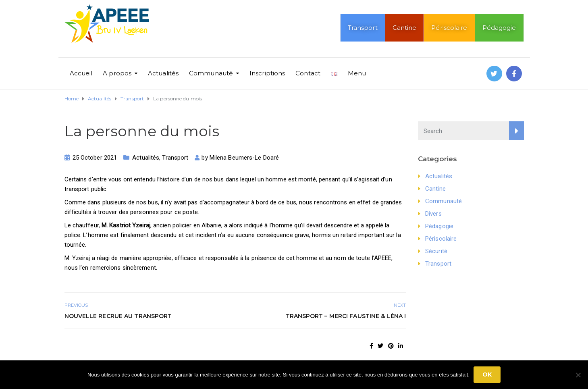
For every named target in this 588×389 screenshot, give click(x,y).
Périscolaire (449, 28)
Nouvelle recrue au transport (118, 316)
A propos (117, 73)
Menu (357, 73)
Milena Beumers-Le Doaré (244, 158)
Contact (308, 73)
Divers (433, 214)
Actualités (163, 73)
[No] (578, 375)
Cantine (405, 28)
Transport (363, 28)
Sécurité (436, 251)
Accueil (81, 73)
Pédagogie (499, 28)
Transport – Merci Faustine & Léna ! (346, 316)
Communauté (211, 73)
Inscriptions (267, 73)
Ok (487, 374)
